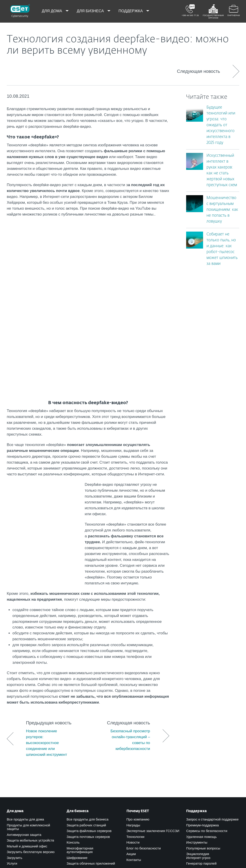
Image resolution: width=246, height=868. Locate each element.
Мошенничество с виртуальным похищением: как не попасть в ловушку (222, 210)
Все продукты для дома (25, 670)
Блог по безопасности (144, 699)
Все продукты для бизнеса (88, 670)
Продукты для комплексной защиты (28, 678)
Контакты (134, 711)
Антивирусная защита (24, 686)
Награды (133, 676)
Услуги (12, 714)
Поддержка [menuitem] (131, 11)
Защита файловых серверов (89, 682)
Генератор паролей (201, 714)
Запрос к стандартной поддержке (212, 670)
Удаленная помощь (201, 688)
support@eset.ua (52, 798)
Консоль (73, 693)
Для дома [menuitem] (53, 11)
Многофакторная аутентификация (80, 701)
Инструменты (197, 693)
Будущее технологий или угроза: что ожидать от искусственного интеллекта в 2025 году (221, 125)
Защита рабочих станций (86, 676)
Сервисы (74, 732)
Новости (133, 693)
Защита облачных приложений (91, 714)
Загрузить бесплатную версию (31, 703)
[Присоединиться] (158, 827)
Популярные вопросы (203, 699)
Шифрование (77, 709)
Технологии (136, 688)
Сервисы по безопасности (207, 682)
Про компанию (138, 670)
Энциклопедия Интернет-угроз (198, 707)
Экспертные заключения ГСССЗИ (153, 682)
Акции (131, 705)
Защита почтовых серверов (88, 688)
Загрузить (15, 709)
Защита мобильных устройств (30, 691)
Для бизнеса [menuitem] (91, 11)
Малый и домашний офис (27, 697)
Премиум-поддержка (202, 676)
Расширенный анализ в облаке (91, 720)
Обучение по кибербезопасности (92, 726)
